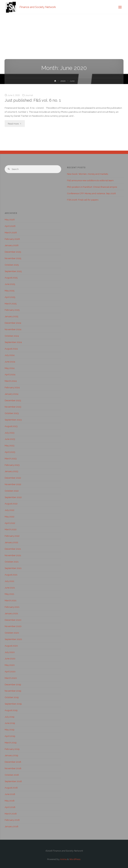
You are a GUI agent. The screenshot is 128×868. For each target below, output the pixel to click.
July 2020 (10, 652)
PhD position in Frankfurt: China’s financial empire (92, 187)
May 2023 (9, 445)
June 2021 (10, 588)
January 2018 (11, 826)
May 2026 (10, 219)
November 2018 (13, 768)
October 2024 (12, 336)
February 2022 (12, 536)
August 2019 (11, 710)
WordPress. (75, 859)
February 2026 (12, 239)
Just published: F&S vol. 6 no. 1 (33, 100)
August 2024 (11, 349)
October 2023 (12, 413)
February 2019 (12, 749)
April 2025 (10, 297)
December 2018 (13, 762)
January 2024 (11, 394)
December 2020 (13, 620)
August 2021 (11, 575)
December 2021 (13, 549)
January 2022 (11, 542)
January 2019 (11, 755)
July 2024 (10, 355)
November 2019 (13, 691)
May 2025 (9, 291)
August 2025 (11, 278)
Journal (29, 95)
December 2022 (13, 478)
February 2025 (12, 310)
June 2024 (10, 362)
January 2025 (11, 316)
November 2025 (13, 258)
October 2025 (12, 265)
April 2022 (10, 523)
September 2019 (13, 704)
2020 (63, 81)
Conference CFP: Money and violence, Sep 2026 (91, 193)
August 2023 (11, 426)
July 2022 (9, 510)
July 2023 (9, 433)
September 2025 (13, 271)
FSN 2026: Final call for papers (83, 200)
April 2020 (10, 671)
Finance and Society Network (38, 7)
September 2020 (13, 639)
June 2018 (10, 794)
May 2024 (10, 368)
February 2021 (12, 607)
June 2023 (10, 439)
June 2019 (10, 723)
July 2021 (9, 581)
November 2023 (13, 407)
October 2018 (12, 775)
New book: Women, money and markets (87, 174)
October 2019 (12, 697)
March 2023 (11, 458)
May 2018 (10, 801)
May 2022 (9, 517)
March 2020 (11, 678)
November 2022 (13, 484)
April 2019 (10, 736)
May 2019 (9, 730)
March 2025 (11, 304)
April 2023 (10, 452)
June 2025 (10, 284)
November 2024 (13, 329)
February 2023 (12, 465)
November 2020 (13, 626)
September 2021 (13, 568)
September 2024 (13, 342)
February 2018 (12, 820)
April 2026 (10, 226)
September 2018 (13, 781)
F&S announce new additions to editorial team (90, 180)
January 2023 (11, 471)
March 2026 (11, 232)
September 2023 (13, 420)
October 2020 (12, 633)
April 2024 (10, 374)
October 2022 (12, 491)
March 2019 (11, 743)
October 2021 (12, 562)
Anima (63, 859)
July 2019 (9, 717)
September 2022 (13, 497)
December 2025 (13, 252)
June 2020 (10, 658)
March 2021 (10, 600)
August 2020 (11, 646)
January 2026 (12, 245)
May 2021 (9, 594)
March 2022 (11, 529)
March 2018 (11, 814)
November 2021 (13, 555)
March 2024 (11, 381)
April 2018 (10, 807)
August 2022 (11, 504)
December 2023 (13, 400)
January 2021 (11, 613)
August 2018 (11, 788)
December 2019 (13, 684)
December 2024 (13, 323)
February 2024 (12, 387)
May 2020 (10, 665)
